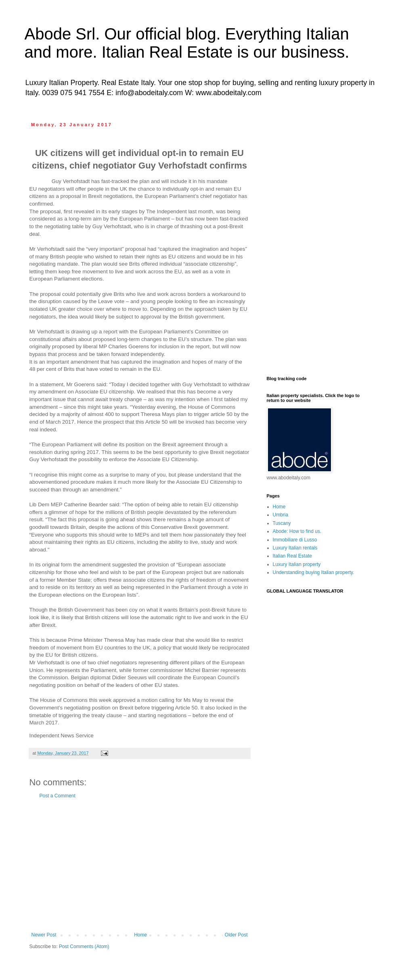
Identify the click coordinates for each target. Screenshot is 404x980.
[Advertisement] (140, 866)
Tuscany (282, 523)
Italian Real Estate (292, 556)
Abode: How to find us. (297, 531)
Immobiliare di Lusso (295, 540)
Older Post (236, 935)
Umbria (281, 515)
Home (140, 935)
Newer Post (44, 935)
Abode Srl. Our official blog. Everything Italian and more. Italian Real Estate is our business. (187, 43)
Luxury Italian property (297, 564)
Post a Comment (58, 796)
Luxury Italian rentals (295, 548)
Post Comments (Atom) (84, 947)
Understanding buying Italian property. (314, 572)
